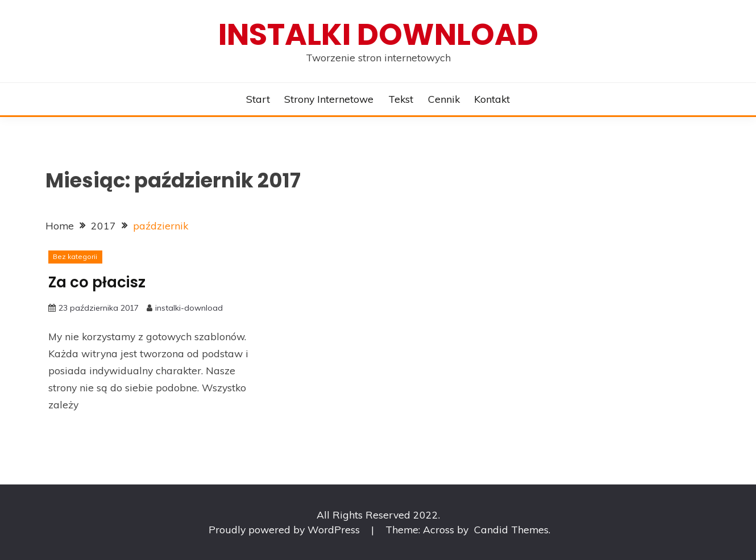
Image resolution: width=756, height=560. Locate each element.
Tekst (401, 99)
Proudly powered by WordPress (286, 529)
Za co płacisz (97, 282)
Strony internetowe (329, 99)
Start (258, 99)
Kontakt (492, 99)
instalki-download (189, 308)
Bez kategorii (75, 256)
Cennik (444, 99)
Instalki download (378, 34)
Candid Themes (511, 529)
